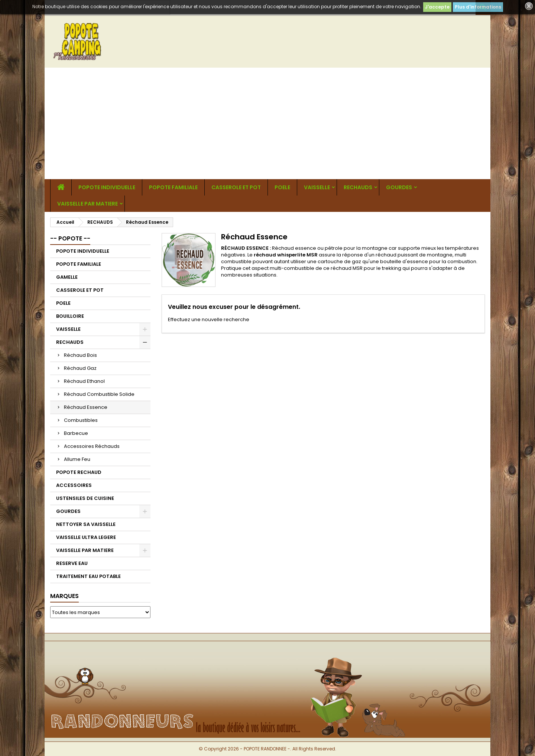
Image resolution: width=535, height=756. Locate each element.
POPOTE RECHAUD (79, 472)
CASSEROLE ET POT (236, 187)
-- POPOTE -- (70, 238)
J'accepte (437, 7)
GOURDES (399, 187)
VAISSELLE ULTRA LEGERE (86, 537)
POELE (282, 187)
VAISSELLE (317, 187)
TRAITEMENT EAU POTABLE (88, 576)
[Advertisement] (267, 123)
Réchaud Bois (80, 355)
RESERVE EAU (72, 563)
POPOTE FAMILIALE (173, 187)
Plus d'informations (478, 7)
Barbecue (76, 433)
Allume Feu (77, 459)
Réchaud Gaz (80, 368)
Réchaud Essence (86, 407)
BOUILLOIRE (70, 316)
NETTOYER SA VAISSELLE (86, 524)
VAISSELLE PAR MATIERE (87, 204)
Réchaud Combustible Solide (99, 394)
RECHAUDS (358, 187)
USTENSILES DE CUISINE (85, 498)
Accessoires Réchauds (92, 446)
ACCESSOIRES (74, 485)
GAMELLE (67, 277)
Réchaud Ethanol (84, 381)
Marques (64, 596)
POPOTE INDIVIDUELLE (107, 187)
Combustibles (81, 420)
